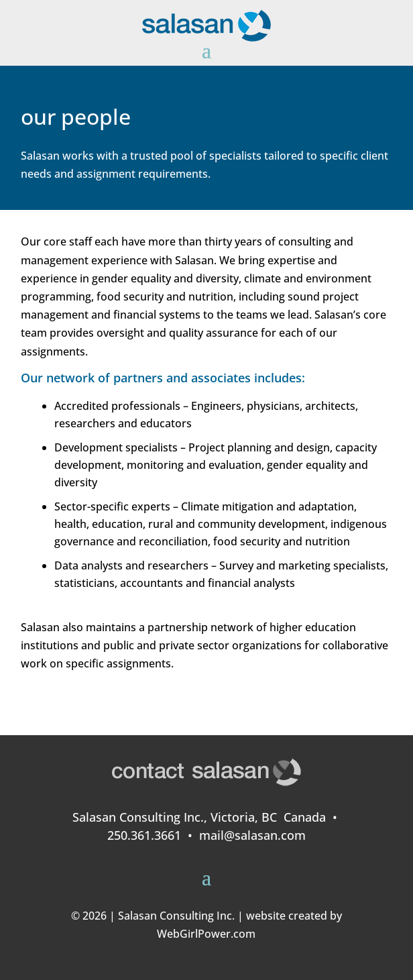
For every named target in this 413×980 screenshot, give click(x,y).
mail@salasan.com (252, 835)
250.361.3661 (144, 835)
